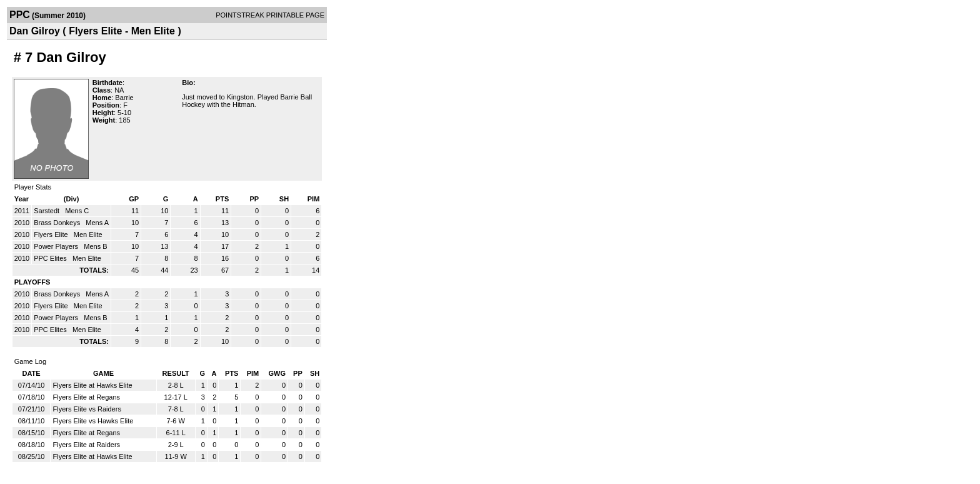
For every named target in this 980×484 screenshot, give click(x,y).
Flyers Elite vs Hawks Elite (93, 421)
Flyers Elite (52, 234)
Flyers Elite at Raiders (86, 445)
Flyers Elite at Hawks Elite (92, 385)
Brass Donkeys (58, 223)
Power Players (57, 246)
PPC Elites (51, 258)
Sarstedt (47, 211)
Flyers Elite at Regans (86, 397)
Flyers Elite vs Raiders (87, 409)
